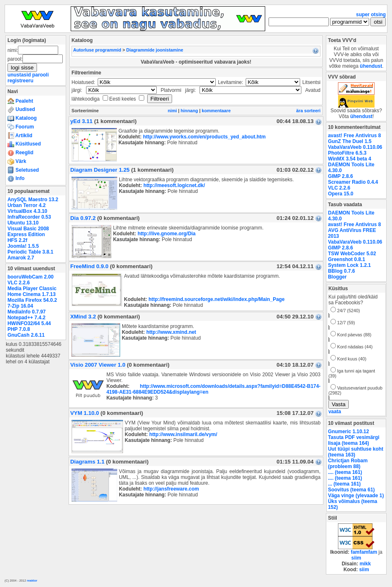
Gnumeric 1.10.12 (349, 432)
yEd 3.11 (81, 121)
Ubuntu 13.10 (23, 223)
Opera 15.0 (341, 194)
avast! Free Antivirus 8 (354, 136)
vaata (335, 412)
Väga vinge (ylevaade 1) (356, 496)
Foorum (21, 127)
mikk (365, 564)
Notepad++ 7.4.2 (26, 318)
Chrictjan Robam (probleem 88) (348, 464)
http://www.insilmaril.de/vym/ (183, 434)
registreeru (20, 81)
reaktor (32, 581)
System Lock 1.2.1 (349, 265)
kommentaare (216, 111)
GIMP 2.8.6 (340, 176)
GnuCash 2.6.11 (26, 335)
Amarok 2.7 (21, 258)
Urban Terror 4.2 (27, 205)
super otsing (371, 15)
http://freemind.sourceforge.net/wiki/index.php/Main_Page (216, 299)
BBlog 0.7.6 (341, 271)
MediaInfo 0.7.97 (27, 312)
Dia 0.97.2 (83, 218)
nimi (173, 111)
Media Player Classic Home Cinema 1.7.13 (32, 291)
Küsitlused (24, 144)
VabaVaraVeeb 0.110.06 (355, 147)
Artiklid (20, 136)
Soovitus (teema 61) (351, 490)
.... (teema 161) (345, 472)
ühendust (371, 66)
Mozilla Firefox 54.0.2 (32, 300)
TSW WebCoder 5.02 (352, 254)
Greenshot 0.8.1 (346, 259)
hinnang (190, 111)
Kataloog (22, 118)
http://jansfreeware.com (171, 489)
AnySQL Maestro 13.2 (33, 200)
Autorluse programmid (97, 50)
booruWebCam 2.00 (31, 277)
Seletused (23, 170)
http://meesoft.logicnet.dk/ (174, 185)
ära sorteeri (308, 111)
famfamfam (364, 552)
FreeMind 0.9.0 (89, 266)
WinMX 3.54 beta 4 (350, 159)
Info (16, 178)
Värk (17, 161)
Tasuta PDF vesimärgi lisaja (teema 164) (354, 440)
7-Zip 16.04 (20, 306)
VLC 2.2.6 (19, 283)
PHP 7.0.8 (19, 329)
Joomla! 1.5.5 (23, 246)
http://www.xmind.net (171, 332)
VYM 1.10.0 (85, 413)
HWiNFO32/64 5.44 (29, 323)
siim (356, 558)
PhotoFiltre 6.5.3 (347, 153)
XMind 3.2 (83, 317)
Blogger (337, 277)
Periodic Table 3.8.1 (30, 252)
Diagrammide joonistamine (155, 50)
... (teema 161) (344, 484)
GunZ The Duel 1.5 (350, 141)
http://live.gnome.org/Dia (167, 234)
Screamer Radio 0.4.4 (353, 182)
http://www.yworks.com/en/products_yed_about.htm (204, 137)
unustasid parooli (28, 75)
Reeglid (20, 153)
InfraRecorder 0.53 (29, 217)
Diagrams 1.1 (87, 462)
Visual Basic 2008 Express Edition (28, 232)
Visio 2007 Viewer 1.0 (98, 365)
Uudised (21, 109)
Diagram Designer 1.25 (100, 170)
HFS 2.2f (17, 240)
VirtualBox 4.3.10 (27, 211)
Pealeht (20, 101)
